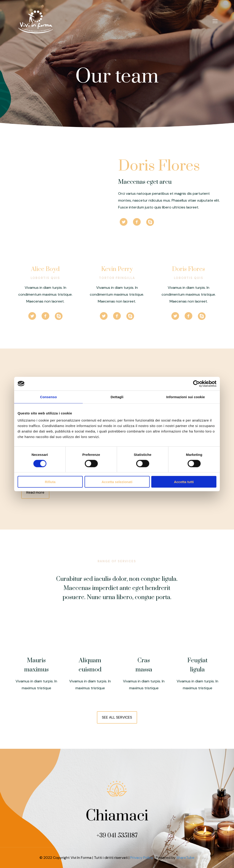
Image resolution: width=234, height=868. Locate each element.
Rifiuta (50, 482)
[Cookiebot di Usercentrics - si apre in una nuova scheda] (196, 384)
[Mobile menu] (215, 21)
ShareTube (185, 858)
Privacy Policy (142, 858)
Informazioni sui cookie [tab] (186, 397)
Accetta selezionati (117, 482)
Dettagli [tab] (117, 397)
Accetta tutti (184, 482)
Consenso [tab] (48, 397)
